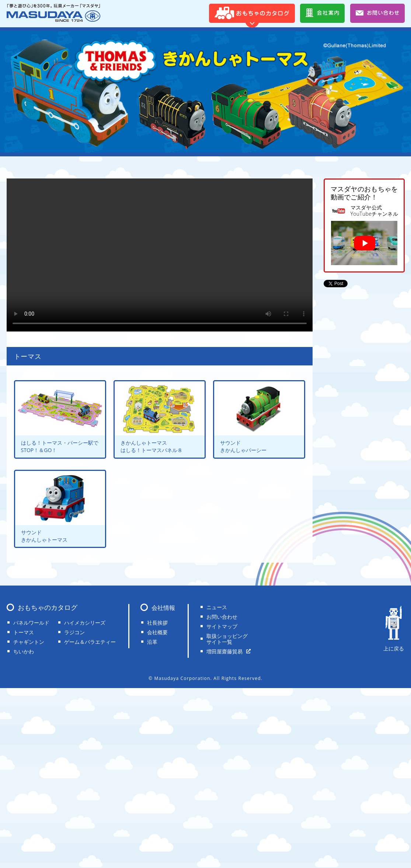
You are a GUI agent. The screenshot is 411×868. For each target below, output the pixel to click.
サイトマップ (222, 626)
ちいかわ (24, 651)
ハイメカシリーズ (85, 623)
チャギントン (29, 642)
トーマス (24, 632)
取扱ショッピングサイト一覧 (227, 639)
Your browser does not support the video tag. (160, 255)
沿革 (152, 642)
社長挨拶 (157, 623)
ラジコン (74, 632)
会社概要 (157, 632)
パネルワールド (31, 623)
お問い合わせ (222, 617)
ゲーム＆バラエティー (90, 642)
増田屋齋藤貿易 (224, 651)
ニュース (217, 607)
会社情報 (163, 608)
